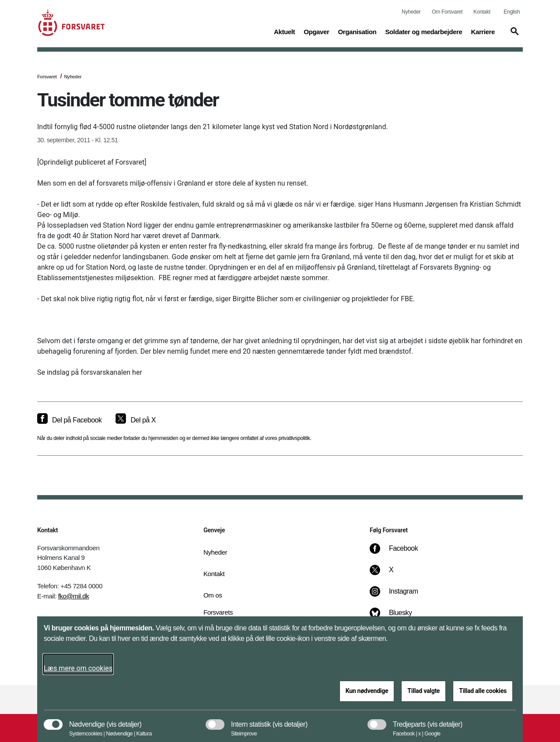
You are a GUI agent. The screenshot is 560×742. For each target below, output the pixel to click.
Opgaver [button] (316, 31)
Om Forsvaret (447, 12)
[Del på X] (135, 420)
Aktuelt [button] (284, 31)
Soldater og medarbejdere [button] (423, 31)
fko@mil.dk (74, 596)
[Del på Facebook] (69, 420)
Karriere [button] (483, 31)
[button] (513, 35)
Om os (213, 595)
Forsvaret (47, 77)
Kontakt (482, 12)
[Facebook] (400, 553)
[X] (392, 574)
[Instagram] (400, 596)
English (512, 12)
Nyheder (411, 12)
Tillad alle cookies (483, 691)
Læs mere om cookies (78, 668)
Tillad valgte (423, 691)
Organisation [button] (357, 31)
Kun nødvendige (367, 691)
